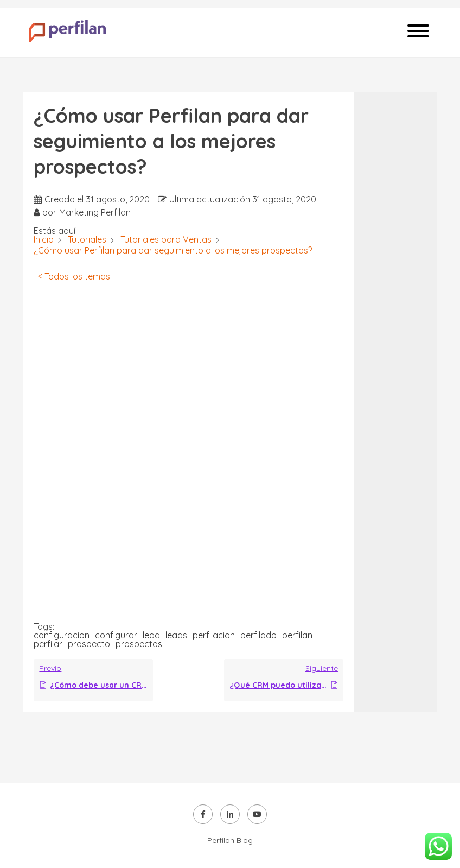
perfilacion (214, 635)
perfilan (297, 635)
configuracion (62, 635)
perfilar (48, 644)
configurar (116, 635)
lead (151, 635)
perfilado (258, 635)
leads (176, 635)
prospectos (139, 644)
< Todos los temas (74, 276)
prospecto (89, 644)
